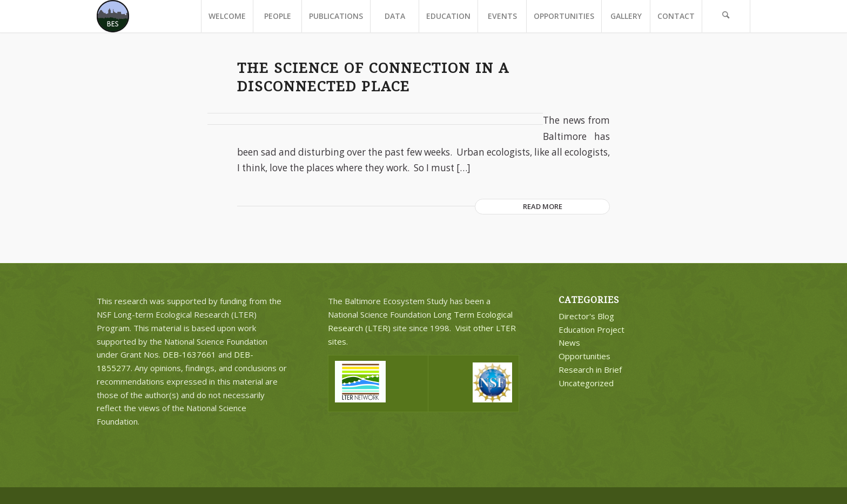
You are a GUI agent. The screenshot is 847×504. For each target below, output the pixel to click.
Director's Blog (586, 316)
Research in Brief (590, 369)
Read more (543, 206)
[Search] (726, 16)
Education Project (591, 330)
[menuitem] (227, 16)
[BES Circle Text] (113, 16)
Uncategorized (586, 383)
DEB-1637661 (189, 354)
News (569, 342)
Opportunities (584, 356)
